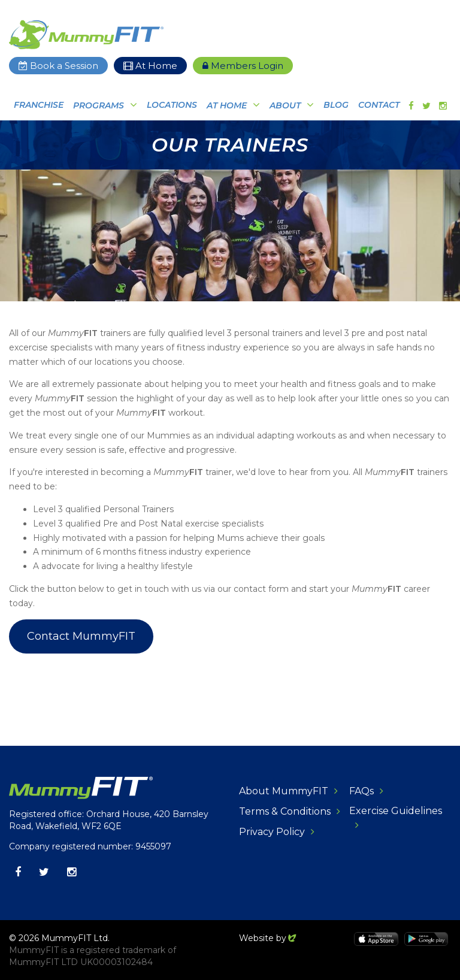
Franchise (39, 105)
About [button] (285, 105)
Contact (379, 105)
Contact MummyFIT (81, 636)
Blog (336, 105)
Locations (172, 105)
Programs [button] (99, 105)
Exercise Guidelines (396, 811)
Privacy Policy (272, 832)
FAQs (361, 791)
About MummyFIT (284, 791)
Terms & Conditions (285, 811)
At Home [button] (227, 105)
